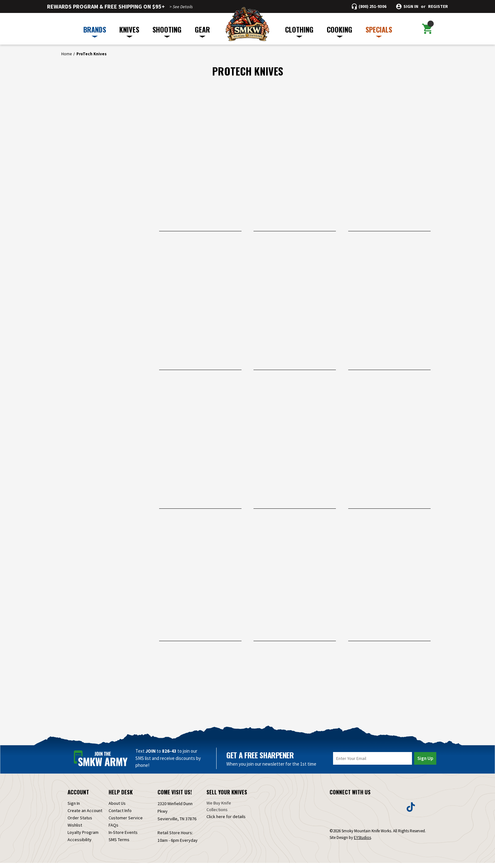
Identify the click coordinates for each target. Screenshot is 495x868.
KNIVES (129, 31)
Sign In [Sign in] (74, 808)
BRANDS (95, 31)
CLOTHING (299, 31)
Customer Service (126, 823)
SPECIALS (379, 31)
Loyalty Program (83, 837)
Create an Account (85, 816)
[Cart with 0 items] (427, 29)
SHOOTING (167, 31)
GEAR (202, 31)
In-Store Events (123, 837)
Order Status (80, 823)
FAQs (113, 830)
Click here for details (226, 822)
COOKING (340, 31)
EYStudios (362, 843)
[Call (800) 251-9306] (369, 6)
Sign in (411, 6)
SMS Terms (119, 845)
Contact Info (120, 816)
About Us (117, 808)
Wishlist (75, 830)
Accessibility (80, 845)
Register (438, 6)
